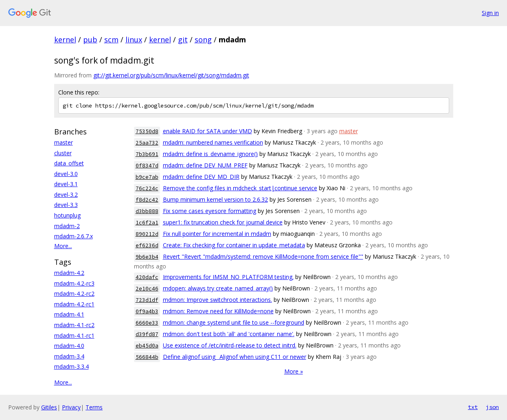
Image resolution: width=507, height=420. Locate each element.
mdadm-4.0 (69, 346)
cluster (63, 153)
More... (63, 246)
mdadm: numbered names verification (213, 142)
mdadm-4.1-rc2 (74, 325)
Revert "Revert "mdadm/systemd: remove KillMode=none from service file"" (263, 256)
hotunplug (67, 215)
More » (294, 371)
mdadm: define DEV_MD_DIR (201, 177)
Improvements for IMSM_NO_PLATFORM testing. (228, 277)
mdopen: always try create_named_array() (218, 288)
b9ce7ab (147, 177)
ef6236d (147, 245)
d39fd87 (147, 334)
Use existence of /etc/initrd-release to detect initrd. (230, 345)
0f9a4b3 (147, 311)
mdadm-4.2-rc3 (74, 283)
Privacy (71, 407)
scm (111, 40)
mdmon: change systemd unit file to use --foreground (234, 322)
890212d (147, 234)
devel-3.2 (66, 195)
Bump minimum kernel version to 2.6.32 (215, 199)
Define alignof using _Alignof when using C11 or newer (235, 357)
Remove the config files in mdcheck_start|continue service (240, 188)
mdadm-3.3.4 (71, 366)
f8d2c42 (147, 200)
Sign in (490, 13)
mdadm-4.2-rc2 (74, 294)
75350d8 (147, 131)
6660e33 (147, 323)
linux (134, 40)
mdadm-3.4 (69, 356)
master (64, 142)
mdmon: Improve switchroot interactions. (217, 300)
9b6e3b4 (147, 257)
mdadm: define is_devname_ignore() (210, 154)
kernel (65, 40)
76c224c (147, 188)
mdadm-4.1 (69, 314)
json (492, 407)
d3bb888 (147, 211)
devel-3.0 (66, 174)
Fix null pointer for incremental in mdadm (217, 234)
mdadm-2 (67, 226)
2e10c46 (147, 289)
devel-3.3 (66, 205)
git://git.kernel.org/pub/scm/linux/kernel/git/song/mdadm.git (171, 75)
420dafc (147, 277)
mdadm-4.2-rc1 (74, 304)
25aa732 (147, 143)
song (203, 40)
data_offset (69, 163)
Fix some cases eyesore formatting (210, 211)
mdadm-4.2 (69, 273)
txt (473, 407)
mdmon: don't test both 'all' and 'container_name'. (229, 334)
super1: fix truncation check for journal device (223, 222)
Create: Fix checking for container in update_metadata (234, 245)
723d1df (147, 300)
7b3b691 (147, 154)
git (183, 40)
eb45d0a (147, 346)
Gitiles (49, 407)
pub (90, 40)
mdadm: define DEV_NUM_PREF (205, 165)
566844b (147, 357)
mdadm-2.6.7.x (74, 236)
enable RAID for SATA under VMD (207, 131)
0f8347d (147, 166)
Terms (94, 407)
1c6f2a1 (147, 223)
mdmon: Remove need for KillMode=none (218, 311)
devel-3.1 (66, 184)
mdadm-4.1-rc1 (74, 335)
